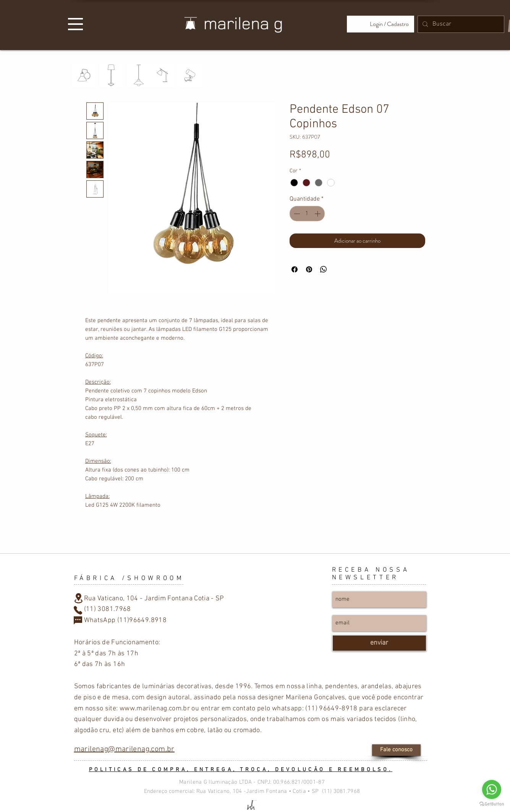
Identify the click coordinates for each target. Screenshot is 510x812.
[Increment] (318, 214)
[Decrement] (296, 214)
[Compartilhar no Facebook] (295, 269)
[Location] (79, 598)
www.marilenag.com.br (155, 709)
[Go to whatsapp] (492, 789)
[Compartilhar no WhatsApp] (324, 269)
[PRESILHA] (190, 75)
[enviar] (379, 643)
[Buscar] (460, 24)
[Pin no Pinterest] (309, 269)
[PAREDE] (84, 75)
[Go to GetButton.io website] (492, 804)
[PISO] (111, 75)
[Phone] (78, 610)
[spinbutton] (307, 214)
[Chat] (78, 621)
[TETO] (139, 75)
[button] (75, 24)
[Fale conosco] (396, 750)
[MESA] (162, 75)
